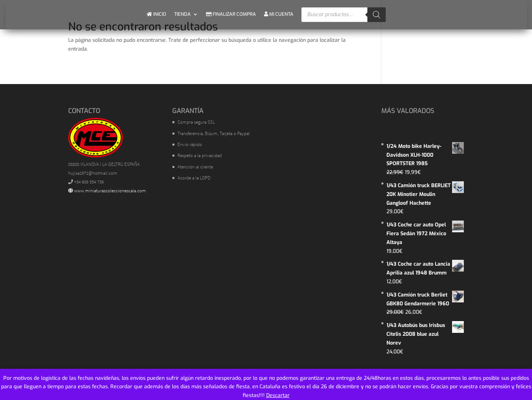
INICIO (156, 14)
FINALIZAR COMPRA (231, 14)
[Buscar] (377, 15)
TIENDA (182, 14)
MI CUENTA (279, 14)
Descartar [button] (278, 395)
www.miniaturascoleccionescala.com (107, 191)
